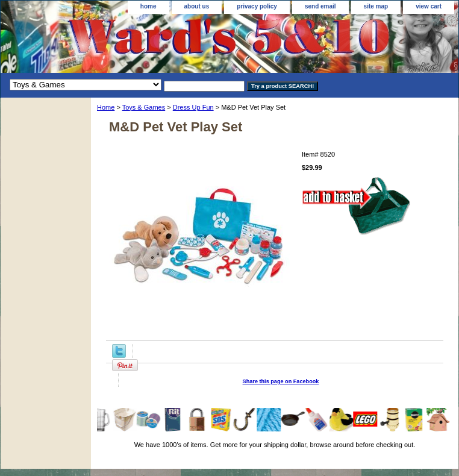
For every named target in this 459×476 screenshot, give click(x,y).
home (148, 6)
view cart (429, 6)
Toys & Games (144, 107)
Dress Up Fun (193, 107)
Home (106, 107)
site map (376, 6)
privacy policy (257, 6)
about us (197, 6)
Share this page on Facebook (281, 381)
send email (320, 6)
